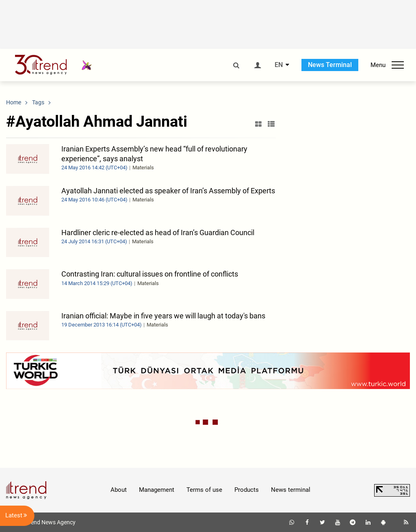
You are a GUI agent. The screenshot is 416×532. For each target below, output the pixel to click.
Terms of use (204, 490)
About (119, 490)
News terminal (291, 490)
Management (157, 490)
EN (279, 65)
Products (247, 490)
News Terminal (330, 65)
